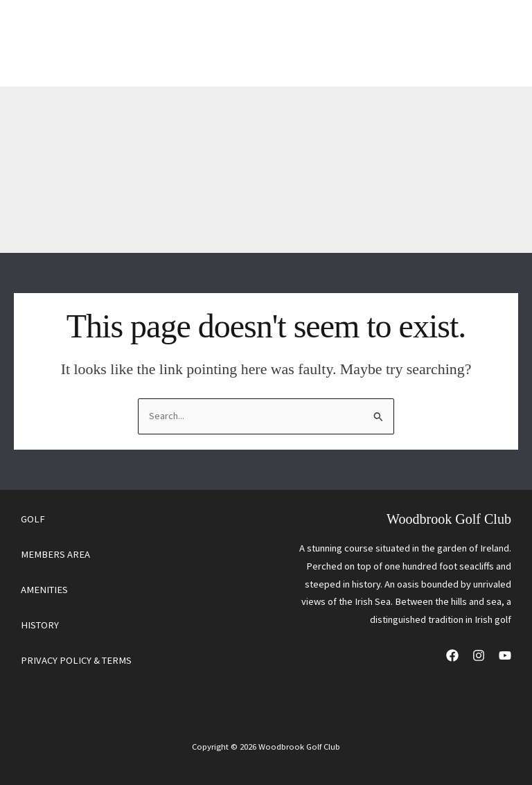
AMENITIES (44, 590)
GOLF (33, 519)
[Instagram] (479, 655)
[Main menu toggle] (490, 43)
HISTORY (40, 625)
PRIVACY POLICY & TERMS (76, 660)
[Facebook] (452, 655)
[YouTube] (505, 655)
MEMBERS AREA (55, 554)
